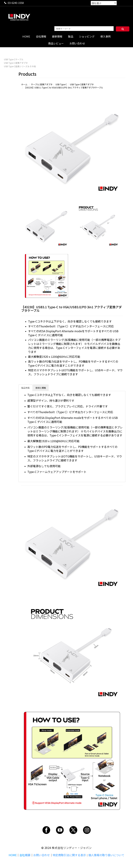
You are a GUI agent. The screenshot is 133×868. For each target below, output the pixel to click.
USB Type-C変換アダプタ (16, 63)
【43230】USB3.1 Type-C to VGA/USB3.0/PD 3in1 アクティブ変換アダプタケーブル (64, 87)
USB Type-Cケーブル (14, 59)
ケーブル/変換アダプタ (42, 84)
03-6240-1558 (16, 3)
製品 (71, 36)
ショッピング (87, 36)
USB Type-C (61, 84)
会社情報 (41, 36)
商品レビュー (56, 43)
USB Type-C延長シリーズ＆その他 (20, 66)
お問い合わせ (77, 43)
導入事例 (105, 36)
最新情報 (57, 36)
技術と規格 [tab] (41, 388)
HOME (26, 36)
